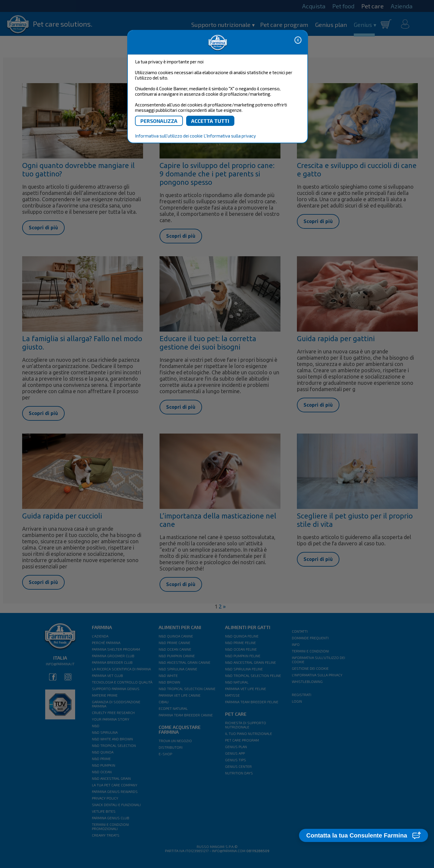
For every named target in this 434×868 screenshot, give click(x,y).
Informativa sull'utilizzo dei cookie (169, 136)
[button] (364, 835)
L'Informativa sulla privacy (230, 136)
